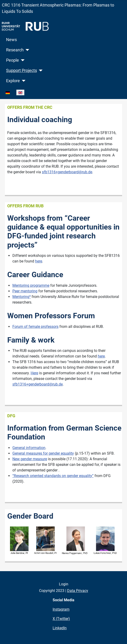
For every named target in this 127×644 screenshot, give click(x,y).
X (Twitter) (61, 619)
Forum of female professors (35, 327)
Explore (13, 81)
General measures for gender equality (43, 453)
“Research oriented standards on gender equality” (53, 476)
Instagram (61, 609)
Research (15, 50)
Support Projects (22, 71)
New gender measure (30, 459)
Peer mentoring (25, 291)
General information (29, 448)
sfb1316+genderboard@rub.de (67, 172)
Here (34, 373)
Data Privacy (78, 591)
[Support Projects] (40, 71)
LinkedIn (60, 628)
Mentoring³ (22, 297)
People (13, 60)
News (11, 40)
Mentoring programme (31, 285)
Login (64, 584)
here (39, 261)
